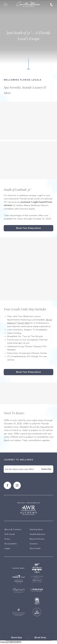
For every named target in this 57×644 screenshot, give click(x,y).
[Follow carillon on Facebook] (7, 485)
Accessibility (11, 544)
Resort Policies (37, 539)
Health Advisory (38, 534)
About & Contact (13, 530)
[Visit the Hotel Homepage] (28, 5)
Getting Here (36, 530)
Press (7, 539)
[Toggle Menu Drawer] (6, 4)
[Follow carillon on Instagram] (17, 485)
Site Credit (35, 549)
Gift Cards (10, 534)
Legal (7, 549)
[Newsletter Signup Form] (28, 473)
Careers (34, 544)
